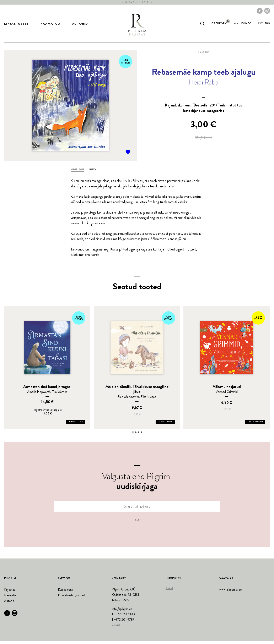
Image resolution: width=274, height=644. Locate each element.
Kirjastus (10, 592)
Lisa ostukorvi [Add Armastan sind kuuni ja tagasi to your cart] (76, 425)
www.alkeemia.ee (231, 592)
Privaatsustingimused (71, 598)
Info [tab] (93, 172)
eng (267, 25)
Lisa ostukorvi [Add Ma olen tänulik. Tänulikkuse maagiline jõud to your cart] (165, 425)
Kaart (116, 629)
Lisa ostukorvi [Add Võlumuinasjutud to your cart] (255, 425)
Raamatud (50, 25)
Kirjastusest (17, 25)
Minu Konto (243, 25)
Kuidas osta (65, 592)
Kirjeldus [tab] (77, 172)
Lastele (203, 55)
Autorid (80, 25)
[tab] (133, 435)
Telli (137, 523)
